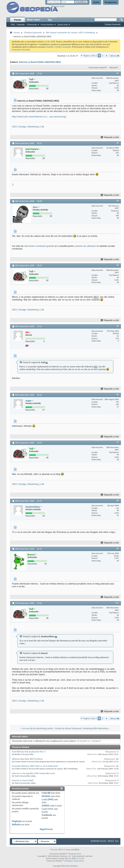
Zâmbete (46, 796)
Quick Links (63, 25)
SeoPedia (74, 866)
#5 (118, 326)
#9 (118, 548)
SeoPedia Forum (98, 841)
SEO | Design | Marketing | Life (28, 127)
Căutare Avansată (113, 24)
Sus (117, 841)
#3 (118, 201)
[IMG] (51, 799)
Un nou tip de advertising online (38, 728)
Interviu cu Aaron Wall (23, 780)
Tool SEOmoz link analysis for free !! (29, 752)
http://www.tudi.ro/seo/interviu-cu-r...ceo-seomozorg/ (39, 117)
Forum (17, 20)
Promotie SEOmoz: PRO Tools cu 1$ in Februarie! (35, 766)
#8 (118, 501)
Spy (50, 20)
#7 (118, 442)
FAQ (13, 25)
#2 (118, 143)
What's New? (34, 20)
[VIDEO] (46, 806)
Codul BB (46, 793)
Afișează (113, 68)
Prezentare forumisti (21, 50)
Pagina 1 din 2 (90, 56)
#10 (117, 603)
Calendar (21, 25)
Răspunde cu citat (110, 137)
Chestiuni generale (33, 32)
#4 (118, 265)
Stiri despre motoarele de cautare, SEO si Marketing (70, 32)
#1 (118, 73)
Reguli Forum (46, 829)
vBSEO (74, 858)
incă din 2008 (49, 42)
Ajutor (96, 2)
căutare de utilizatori (85, 246)
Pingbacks (17, 821)
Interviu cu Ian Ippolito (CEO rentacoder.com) (33, 773)
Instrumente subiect (97, 68)
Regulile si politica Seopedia (59, 47)
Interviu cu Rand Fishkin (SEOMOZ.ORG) (40, 62)
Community (32, 25)
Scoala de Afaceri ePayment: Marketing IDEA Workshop (81, 728)
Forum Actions (47, 25)
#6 (118, 395)
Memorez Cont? (57, 6)
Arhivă (111, 841)
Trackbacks (47, 815)
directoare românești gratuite (39, 246)
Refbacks (16, 824)
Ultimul (115, 56)
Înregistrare (111, 2)
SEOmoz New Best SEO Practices (27, 759)
